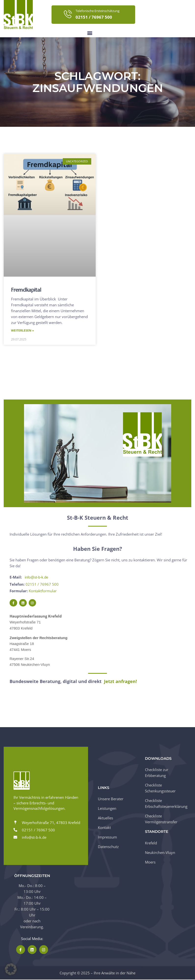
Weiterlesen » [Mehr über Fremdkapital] (22, 331)
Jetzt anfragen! (120, 682)
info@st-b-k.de (37, 578)
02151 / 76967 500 (42, 584)
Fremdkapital (26, 290)
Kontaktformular (43, 591)
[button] (90, 33)
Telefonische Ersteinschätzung (97, 11)
